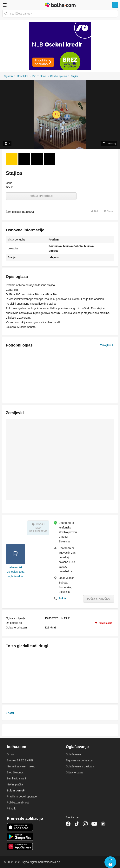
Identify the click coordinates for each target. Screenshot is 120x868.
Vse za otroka (39, 76)
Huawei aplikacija (20, 846)
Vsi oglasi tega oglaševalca (15, 574)
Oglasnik (8, 76)
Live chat (110, 862)
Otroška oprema (59, 76)
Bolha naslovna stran (60, 5)
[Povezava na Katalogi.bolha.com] (60, 46)
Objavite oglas (74, 772)
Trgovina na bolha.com (80, 760)
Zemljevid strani (16, 778)
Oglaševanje (73, 754)
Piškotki (11, 809)
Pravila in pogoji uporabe (22, 796)
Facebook (68, 824)
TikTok (77, 824)
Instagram (85, 824)
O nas (10, 754)
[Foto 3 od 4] (37, 159)
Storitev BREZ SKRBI (20, 760)
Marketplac (23, 76)
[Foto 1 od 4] (12, 159)
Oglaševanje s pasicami (80, 766)
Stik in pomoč (16, 790)
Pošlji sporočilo (41, 196)
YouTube (94, 824)
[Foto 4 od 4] (50, 159)
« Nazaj (10, 713)
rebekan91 (15, 567)
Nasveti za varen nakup (21, 766)
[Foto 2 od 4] (24, 159)
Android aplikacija (20, 837)
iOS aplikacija (20, 827)
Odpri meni (5, 5)
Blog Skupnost (16, 772)
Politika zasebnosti (18, 802)
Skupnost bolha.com (103, 824)
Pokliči (63, 598)
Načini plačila (15, 784)
